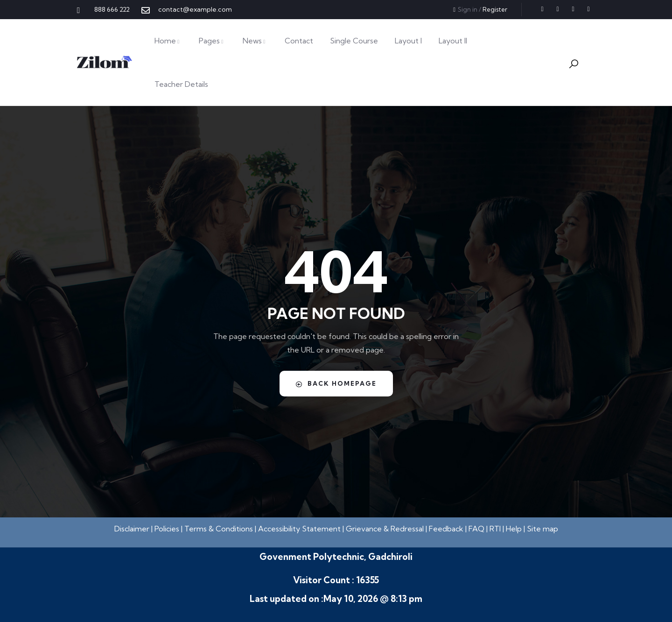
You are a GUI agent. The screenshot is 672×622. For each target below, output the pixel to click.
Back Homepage (336, 383)
